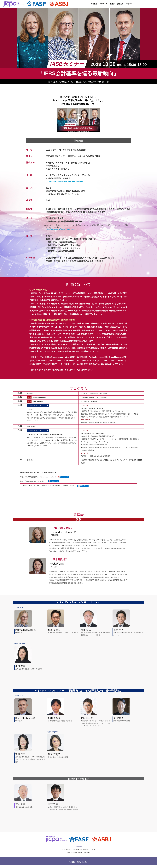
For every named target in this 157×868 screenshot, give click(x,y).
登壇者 (112, 4)
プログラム (103, 4)
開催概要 (94, 4)
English (129, 4)
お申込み (120, 4)
